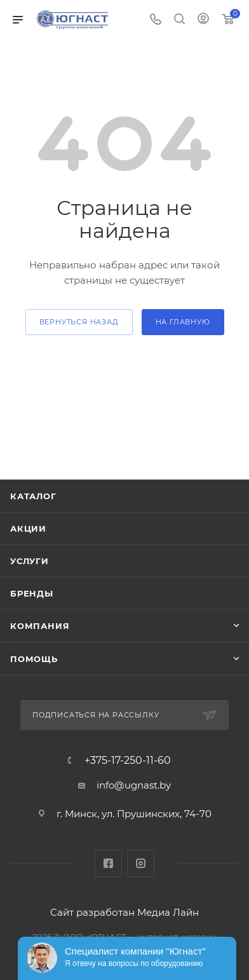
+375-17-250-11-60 (128, 761)
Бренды (32, 593)
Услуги (30, 561)
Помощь (34, 659)
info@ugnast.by (134, 785)
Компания (40, 626)
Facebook (108, 863)
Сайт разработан (92, 912)
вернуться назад (79, 322)
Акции (28, 528)
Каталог (33, 496)
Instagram (141, 863)
